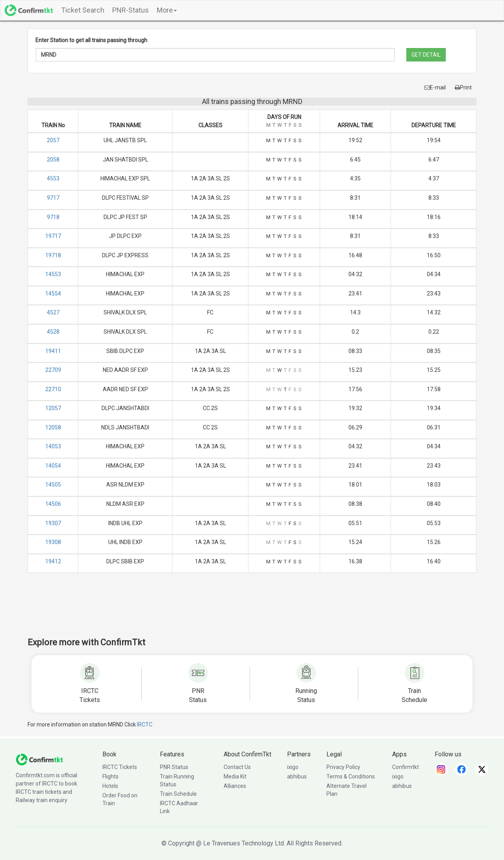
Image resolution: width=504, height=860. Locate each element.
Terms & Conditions (351, 776)
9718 (53, 217)
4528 (53, 332)
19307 (53, 523)
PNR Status (174, 767)
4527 (53, 312)
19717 (53, 236)
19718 (53, 255)
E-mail (435, 87)
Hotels (110, 786)
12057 (53, 408)
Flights (110, 776)
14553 (53, 274)
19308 (53, 542)
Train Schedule (178, 794)
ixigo (293, 767)
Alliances (235, 786)
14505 (53, 485)
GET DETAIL (426, 55)
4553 (53, 178)
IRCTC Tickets (120, 767)
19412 (53, 561)
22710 (53, 389)
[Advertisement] (252, 610)
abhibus (297, 776)
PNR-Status (131, 10)
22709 (53, 370)
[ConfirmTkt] (39, 759)
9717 (53, 198)
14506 (53, 504)
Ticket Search (83, 10)
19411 (53, 351)
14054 (53, 466)
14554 (53, 293)
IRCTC (145, 724)
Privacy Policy (343, 767)
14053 (53, 446)
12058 (53, 427)
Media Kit (235, 776)
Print (463, 87)
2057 (53, 140)
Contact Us (237, 767)
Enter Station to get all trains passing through (91, 40)
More (167, 10)
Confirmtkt (406, 767)
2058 (53, 160)
